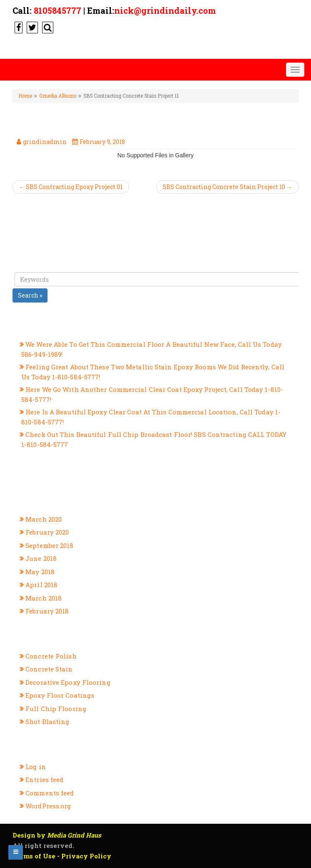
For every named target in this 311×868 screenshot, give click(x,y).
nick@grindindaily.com (165, 10)
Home (25, 96)
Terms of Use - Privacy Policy (62, 856)
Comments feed (50, 793)
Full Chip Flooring (56, 709)
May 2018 (40, 572)
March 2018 (44, 598)
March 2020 (44, 519)
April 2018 (41, 585)
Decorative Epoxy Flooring (68, 682)
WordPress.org (48, 806)
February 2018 (47, 611)
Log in (36, 767)
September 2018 (49, 545)
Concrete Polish (51, 656)
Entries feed (44, 780)
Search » (30, 295)
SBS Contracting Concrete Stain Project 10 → (227, 187)
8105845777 (58, 10)
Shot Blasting (47, 722)
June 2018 (41, 558)
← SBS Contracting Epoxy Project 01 (71, 187)
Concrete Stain (49, 669)
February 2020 (47, 532)
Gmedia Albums (58, 96)
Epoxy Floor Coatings (60, 695)
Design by (57, 835)
